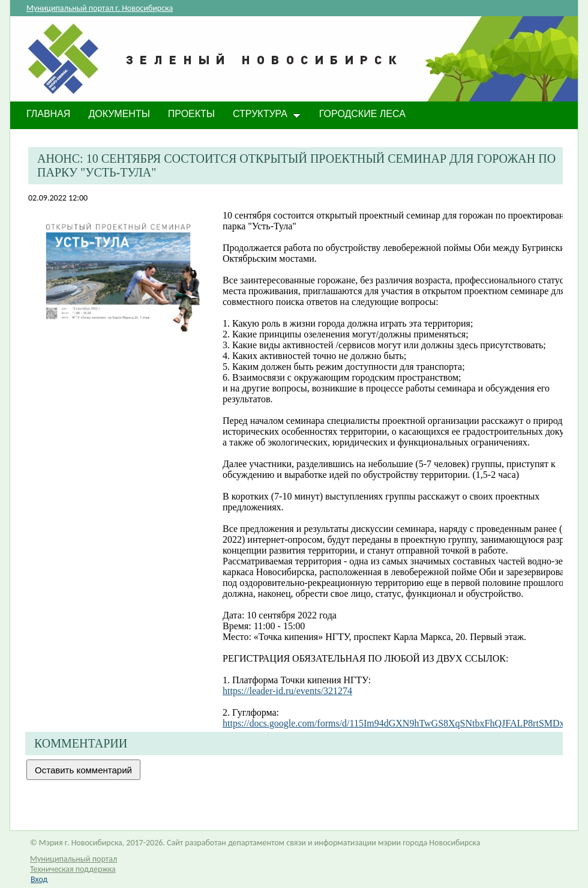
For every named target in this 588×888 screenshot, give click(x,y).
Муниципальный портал (73, 859)
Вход (39, 879)
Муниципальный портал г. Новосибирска (100, 8)
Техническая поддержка (73, 869)
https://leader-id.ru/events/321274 (287, 691)
